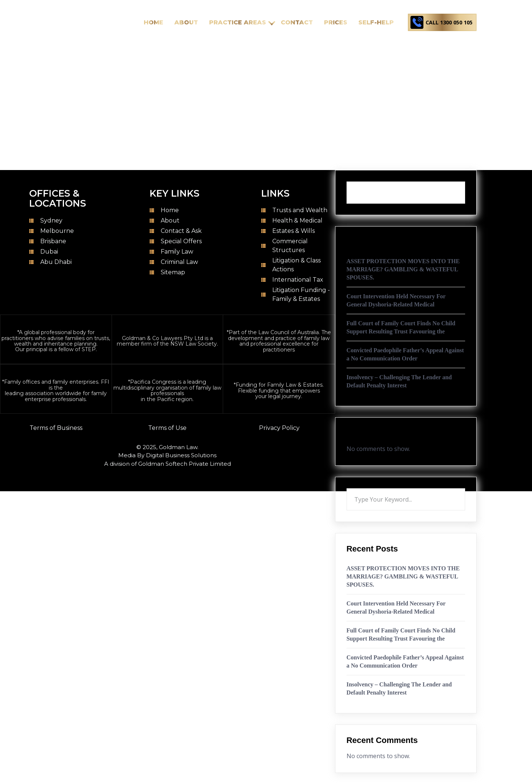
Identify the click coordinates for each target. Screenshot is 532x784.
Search (465, 181)
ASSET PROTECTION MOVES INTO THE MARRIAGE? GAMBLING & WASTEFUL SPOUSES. (403, 269)
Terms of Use (167, 428)
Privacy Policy (279, 428)
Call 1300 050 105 (447, 22)
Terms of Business (56, 428)
